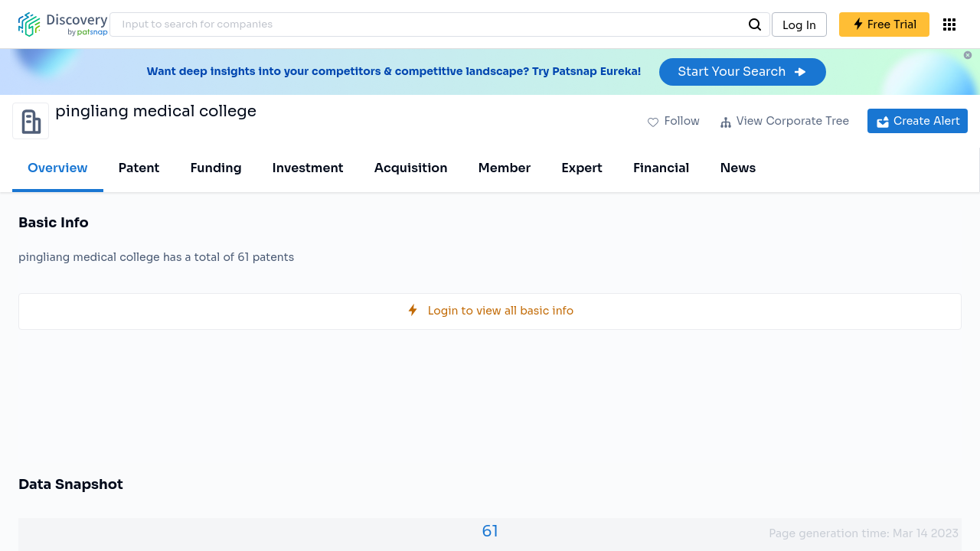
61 (490, 531)
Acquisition (411, 168)
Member (505, 168)
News (738, 168)
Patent (139, 168)
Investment (308, 168)
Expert (582, 168)
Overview (58, 168)
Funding (216, 168)
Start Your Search (742, 72)
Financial (661, 168)
